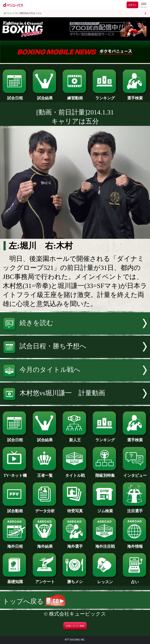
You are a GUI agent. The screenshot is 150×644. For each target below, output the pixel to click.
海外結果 (45, 544)
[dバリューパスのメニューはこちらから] (144, 5)
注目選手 (135, 509)
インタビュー (135, 473)
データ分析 (45, 509)
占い (135, 580)
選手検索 (135, 96)
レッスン (105, 580)
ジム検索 (105, 509)
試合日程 (15, 96)
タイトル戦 (75, 473)
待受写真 (75, 509)
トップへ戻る (34, 601)
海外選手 (75, 544)
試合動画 (15, 509)
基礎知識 (15, 580)
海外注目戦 (105, 544)
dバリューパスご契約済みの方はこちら (23, 13)
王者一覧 (45, 473)
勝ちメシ (75, 580)
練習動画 (75, 96)
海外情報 (135, 544)
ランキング (105, 96)
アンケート (45, 580)
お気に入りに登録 (75, 626)
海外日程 (15, 544)
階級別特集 (105, 473)
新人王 (75, 438)
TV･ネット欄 (15, 473)
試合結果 (45, 96)
